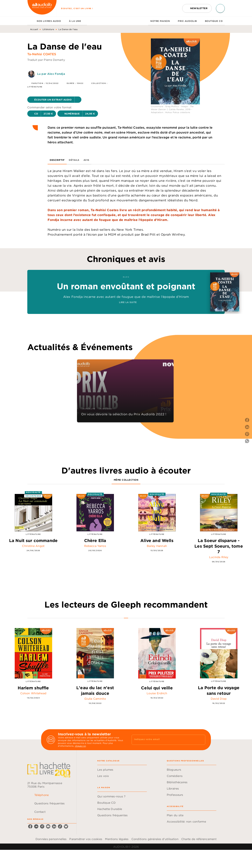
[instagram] (42, 826)
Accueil (34, 29)
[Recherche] (220, 8)
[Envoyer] (201, 740)
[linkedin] (54, 826)
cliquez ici (80, 746)
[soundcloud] (36, 826)
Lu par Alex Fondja (51, 74)
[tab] (31, 21)
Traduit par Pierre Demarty (46, 60)
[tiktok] (60, 826)
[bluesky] (66, 826)
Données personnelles (51, 839)
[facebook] (30, 826)
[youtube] (48, 826)
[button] (197, 8)
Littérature (48, 29)
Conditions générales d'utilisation (155, 839)
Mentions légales (117, 839)
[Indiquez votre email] (164, 740)
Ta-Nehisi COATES (42, 54)
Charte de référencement (199, 839)
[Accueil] (42, 8)
